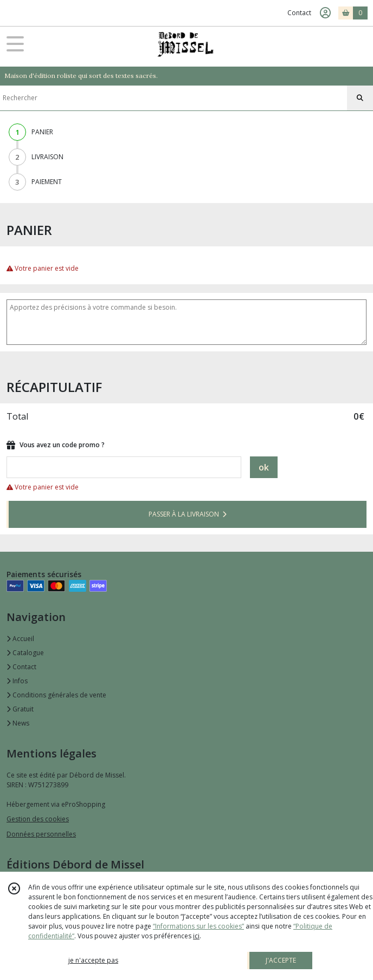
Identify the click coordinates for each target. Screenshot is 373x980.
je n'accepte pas (93, 960)
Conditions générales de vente (56, 695)
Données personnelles (41, 834)
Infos (17, 681)
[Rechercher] (360, 98)
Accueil (20, 639)
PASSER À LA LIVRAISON (188, 514)
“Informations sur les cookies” (198, 926)
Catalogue (25, 653)
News (18, 723)
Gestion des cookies (38, 819)
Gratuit (20, 709)
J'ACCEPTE (281, 960)
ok (264, 467)
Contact (299, 13)
